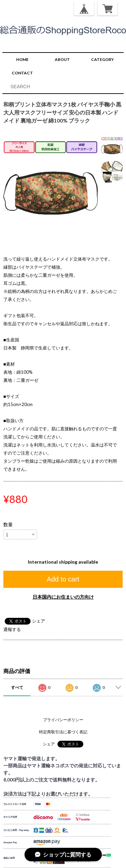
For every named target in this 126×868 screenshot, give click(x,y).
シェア (38, 621)
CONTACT (22, 73)
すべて (17, 687)
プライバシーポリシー (63, 720)
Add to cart (63, 579)
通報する (12, 629)
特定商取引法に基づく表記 (63, 732)
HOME (22, 59)
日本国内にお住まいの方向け (63, 597)
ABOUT (62, 59)
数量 (8, 525)
